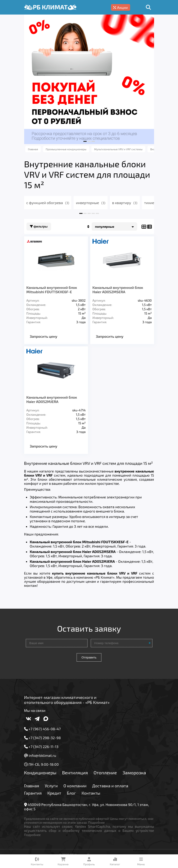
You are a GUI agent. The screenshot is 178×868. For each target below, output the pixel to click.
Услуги (51, 786)
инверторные (91, 203)
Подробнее (97, 822)
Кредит (54, 793)
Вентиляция (75, 773)
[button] (85, 141)
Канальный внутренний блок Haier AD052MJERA (52, 399)
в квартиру (125, 203)
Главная (32, 786)
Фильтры (39, 226)
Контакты (91, 793)
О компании (75, 786)
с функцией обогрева (48, 203)
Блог (72, 793)
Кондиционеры (40, 773)
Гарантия (33, 793)
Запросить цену (44, 336)
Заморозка (134, 773)
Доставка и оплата (110, 786)
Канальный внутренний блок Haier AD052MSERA (118, 290)
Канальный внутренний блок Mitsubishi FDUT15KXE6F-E (52, 290)
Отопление (105, 773)
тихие (152, 203)
